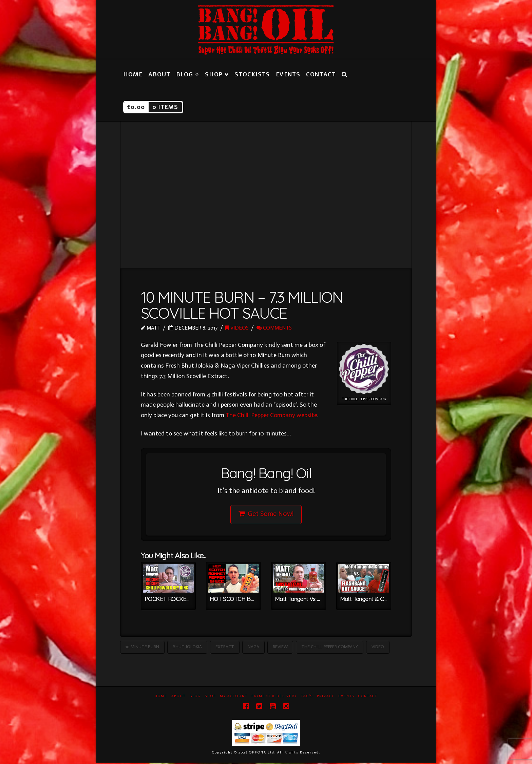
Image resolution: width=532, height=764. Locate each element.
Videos (237, 328)
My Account (234, 697)
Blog (195, 697)
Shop (210, 697)
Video (378, 648)
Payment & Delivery (274, 697)
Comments (274, 328)
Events (346, 697)
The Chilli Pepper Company (330, 648)
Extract (225, 648)
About (178, 697)
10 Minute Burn (142, 648)
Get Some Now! (266, 514)
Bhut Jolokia (187, 648)
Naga (253, 648)
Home (161, 697)
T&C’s (307, 697)
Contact (368, 697)
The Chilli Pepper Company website (271, 415)
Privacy (326, 697)
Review (280, 648)
